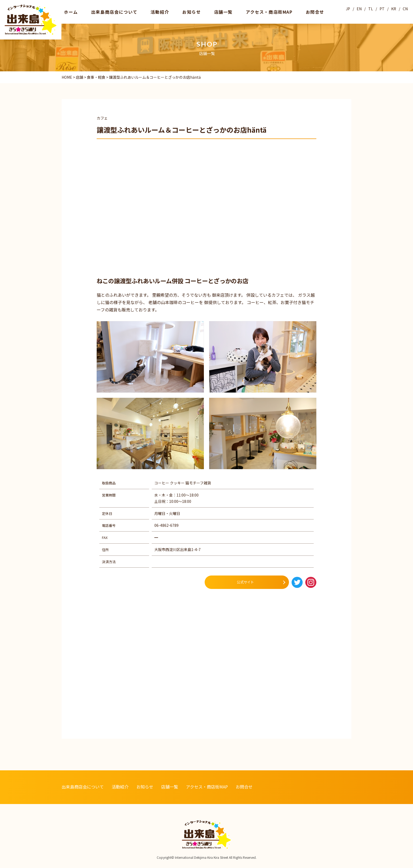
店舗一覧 (190, 11)
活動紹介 (140, 11)
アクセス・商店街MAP (227, 11)
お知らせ (165, 11)
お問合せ (264, 11)
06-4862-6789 (166, 525)
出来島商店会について (103, 11)
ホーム (68, 11)
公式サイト (245, 582)
